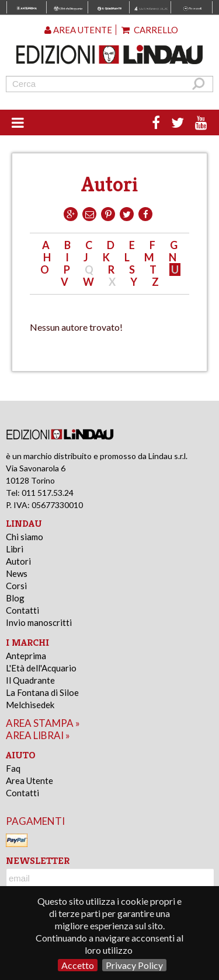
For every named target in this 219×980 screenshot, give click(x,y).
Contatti (22, 610)
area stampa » (43, 723)
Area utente (78, 30)
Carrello (150, 30)
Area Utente (29, 780)
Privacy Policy (134, 965)
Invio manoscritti (39, 622)
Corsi (16, 586)
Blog (15, 598)
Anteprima (26, 656)
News (17, 573)
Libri (15, 549)
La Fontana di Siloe (42, 692)
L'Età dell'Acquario (41, 668)
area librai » (38, 735)
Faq (13, 768)
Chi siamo (25, 537)
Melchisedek (30, 705)
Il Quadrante (30, 680)
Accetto (78, 965)
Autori (18, 561)
